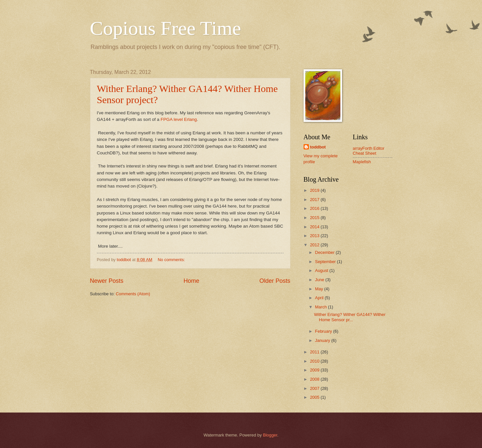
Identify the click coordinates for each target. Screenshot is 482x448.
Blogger (270, 435)
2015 (315, 218)
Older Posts (275, 281)
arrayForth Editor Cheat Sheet (369, 151)
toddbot (318, 147)
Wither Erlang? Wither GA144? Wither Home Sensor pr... (350, 317)
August (322, 270)
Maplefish (362, 162)
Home (191, 281)
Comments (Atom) (133, 294)
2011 (315, 352)
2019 (315, 190)
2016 (315, 208)
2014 (315, 227)
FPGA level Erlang (179, 119)
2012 (315, 245)
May (320, 289)
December (325, 252)
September (326, 262)
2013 (315, 236)
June (320, 280)
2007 (315, 388)
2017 (315, 200)
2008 (315, 379)
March (321, 307)
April (320, 298)
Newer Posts (107, 281)
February (324, 331)
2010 (315, 361)
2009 (315, 370)
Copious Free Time (166, 28)
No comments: (172, 260)
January (323, 340)
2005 (315, 397)
